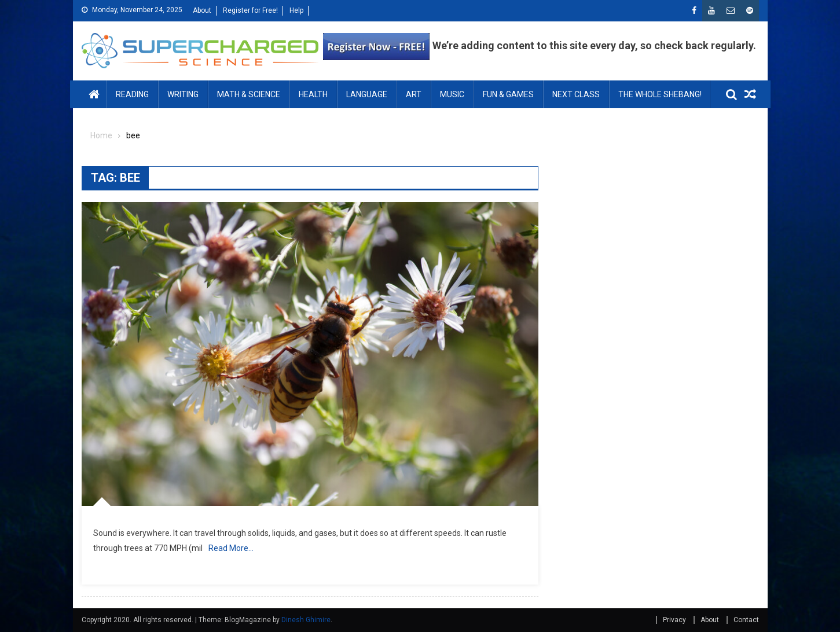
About (202, 10)
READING (132, 94)
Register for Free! (250, 10)
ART (414, 94)
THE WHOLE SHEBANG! (660, 94)
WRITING (183, 94)
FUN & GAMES (508, 94)
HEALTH (313, 94)
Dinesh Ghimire (306, 620)
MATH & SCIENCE (249, 94)
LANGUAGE (367, 94)
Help (296, 10)
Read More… (231, 548)
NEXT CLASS (576, 94)
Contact (746, 620)
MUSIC (452, 94)
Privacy (674, 620)
